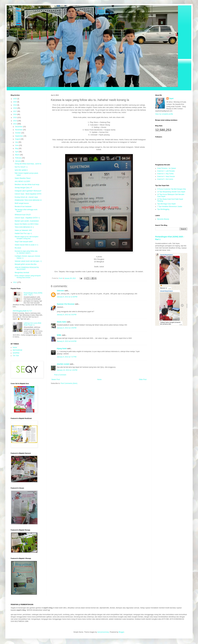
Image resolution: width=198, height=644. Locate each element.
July (17, 142)
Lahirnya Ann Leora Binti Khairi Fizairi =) (32, 324)
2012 (15, 282)
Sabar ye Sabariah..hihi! (23, 230)
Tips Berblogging (163, 209)
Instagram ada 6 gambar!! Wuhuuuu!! (28, 191)
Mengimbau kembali (22, 273)
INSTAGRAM (17, 350)
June (17, 145)
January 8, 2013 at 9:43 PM (67, 341)
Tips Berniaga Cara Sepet (166, 204)
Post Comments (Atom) (69, 383)
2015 (15, 118)
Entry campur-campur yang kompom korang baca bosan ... (28, 277)
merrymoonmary (103, 632)
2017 (15, 111)
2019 (15, 105)
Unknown (60, 291)
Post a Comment (60, 375)
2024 (15, 102)
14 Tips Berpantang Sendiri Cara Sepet (171, 192)
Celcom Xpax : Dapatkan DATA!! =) (27, 218)
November (19, 130)
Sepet (171, 98)
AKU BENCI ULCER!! (22, 181)
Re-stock (18, 248)
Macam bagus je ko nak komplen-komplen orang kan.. (27, 238)
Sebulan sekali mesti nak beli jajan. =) (28, 261)
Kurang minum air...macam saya (26, 197)
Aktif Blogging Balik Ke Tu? (22, 311)
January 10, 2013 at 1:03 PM (67, 370)
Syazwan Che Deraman (66, 304)
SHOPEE (16, 353)
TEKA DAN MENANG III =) (24, 227)
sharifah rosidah (63, 364)
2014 (15, 121)
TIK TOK (16, 356)
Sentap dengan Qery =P (23, 188)
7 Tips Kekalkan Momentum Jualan (170, 206)
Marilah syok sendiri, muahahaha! (27, 221)
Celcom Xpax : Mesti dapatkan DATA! (28, 194)
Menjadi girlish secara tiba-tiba (26, 264)
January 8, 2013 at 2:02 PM (67, 315)
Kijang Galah (62, 349)
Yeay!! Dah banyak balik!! (24, 242)
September (19, 136)
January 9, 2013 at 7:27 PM (67, 357)
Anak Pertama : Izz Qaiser (167, 168)
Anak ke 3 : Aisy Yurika (165, 174)
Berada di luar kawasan (23, 206)
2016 (15, 114)
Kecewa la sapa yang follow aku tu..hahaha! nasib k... (26, 252)
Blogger (121, 632)
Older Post (143, 379)
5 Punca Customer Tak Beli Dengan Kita (172, 189)
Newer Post (56, 379)
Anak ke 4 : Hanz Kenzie (166, 176)
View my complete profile (164, 114)
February (19, 158)
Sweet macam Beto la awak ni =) (26, 245)
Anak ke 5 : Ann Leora (165, 179)
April (17, 152)
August (18, 139)
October (18, 133)
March (18, 155)
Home (99, 379)
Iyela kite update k (21, 170)
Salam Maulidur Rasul (23, 178)
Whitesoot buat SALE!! (23, 215)
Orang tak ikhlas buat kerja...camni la (28, 164)
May (17, 148)
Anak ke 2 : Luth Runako (166, 171)
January (18, 161)
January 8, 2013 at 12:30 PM (67, 297)
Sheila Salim (62, 322)
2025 (15, 99)
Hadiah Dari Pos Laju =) (23, 233)
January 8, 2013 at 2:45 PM (67, 328)
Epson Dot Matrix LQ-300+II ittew (27, 224)
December (19, 127)
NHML (59, 335)
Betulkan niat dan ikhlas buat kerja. (27, 185)
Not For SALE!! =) (21, 167)
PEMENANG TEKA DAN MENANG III (28, 200)
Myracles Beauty (163, 219)
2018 (15, 108)
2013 (15, 124)
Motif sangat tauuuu (22, 203)
